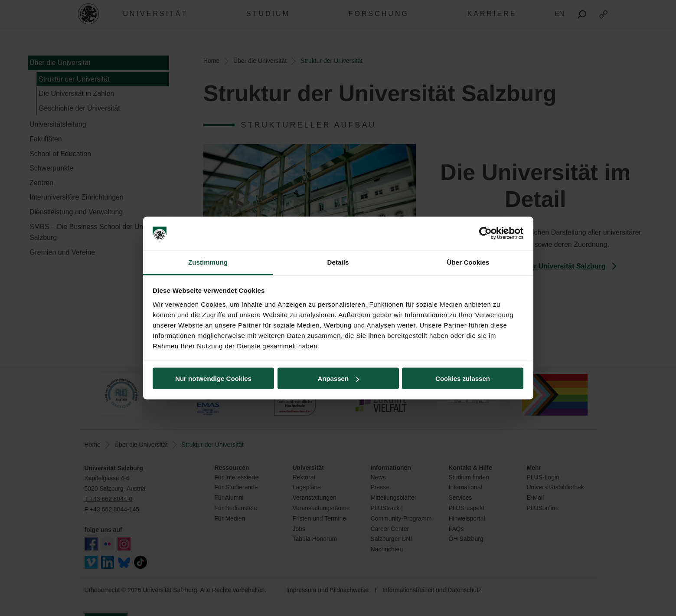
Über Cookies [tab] (468, 262)
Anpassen (338, 378)
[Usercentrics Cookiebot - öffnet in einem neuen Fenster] (485, 233)
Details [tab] (338, 262)
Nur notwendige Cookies (213, 378)
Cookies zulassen (463, 378)
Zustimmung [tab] (208, 262)
